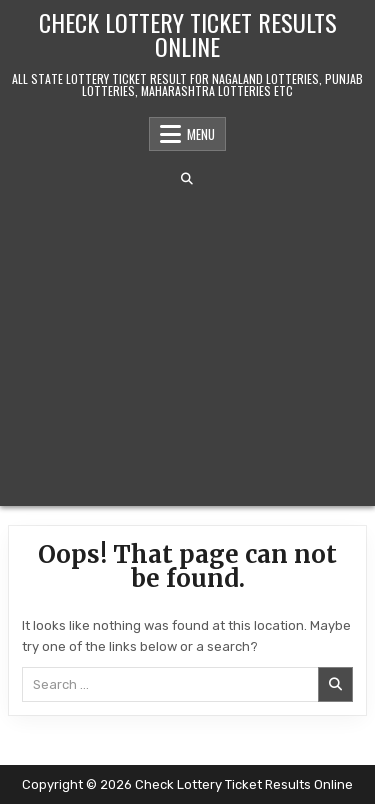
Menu (201, 134)
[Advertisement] (187, 345)
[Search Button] (187, 179)
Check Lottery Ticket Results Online (188, 34)
